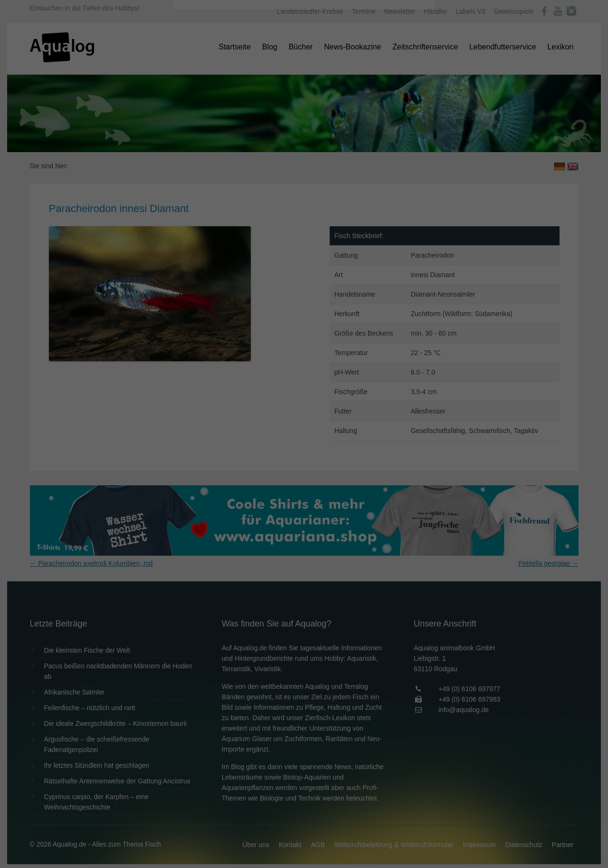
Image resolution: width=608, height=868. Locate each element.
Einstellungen (200, 131)
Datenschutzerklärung (244, 122)
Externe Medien (391, 153)
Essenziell (202, 153)
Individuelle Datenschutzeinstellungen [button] (304, 242)
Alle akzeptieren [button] (304, 186)
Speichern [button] (304, 214)
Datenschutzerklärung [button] (323, 263)
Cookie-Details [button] (278, 263)
